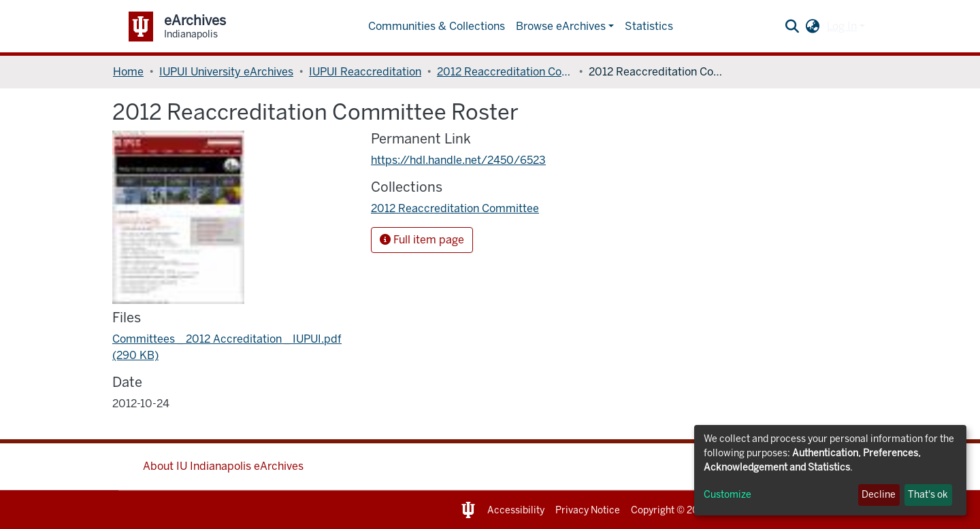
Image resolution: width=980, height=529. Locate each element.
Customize (728, 495)
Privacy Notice (588, 510)
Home (128, 72)
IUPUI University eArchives (226, 72)
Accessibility (516, 510)
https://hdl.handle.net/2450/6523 (458, 160)
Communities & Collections (437, 26)
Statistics (649, 26)
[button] (813, 27)
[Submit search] (793, 27)
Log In (842, 26)
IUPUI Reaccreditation (365, 72)
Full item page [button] (422, 240)
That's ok (928, 495)
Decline (879, 495)
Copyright (653, 510)
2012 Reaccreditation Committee (505, 72)
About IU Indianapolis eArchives (223, 466)
